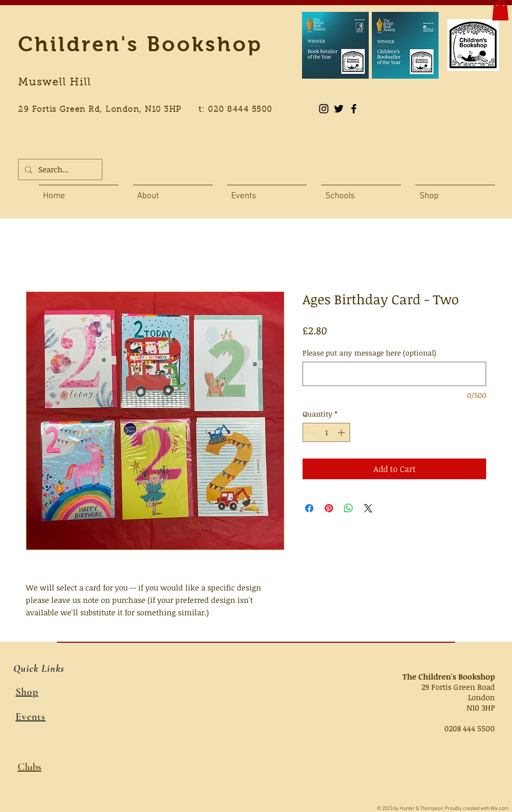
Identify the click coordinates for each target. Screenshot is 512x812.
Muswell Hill (55, 83)
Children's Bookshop (140, 44)
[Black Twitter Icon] (339, 109)
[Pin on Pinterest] (329, 508)
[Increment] (342, 432)
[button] (500, 10)
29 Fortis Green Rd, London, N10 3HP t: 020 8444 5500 (151, 110)
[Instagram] (324, 109)
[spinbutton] (326, 432)
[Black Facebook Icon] (354, 109)
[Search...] (59, 169)
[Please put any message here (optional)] (394, 374)
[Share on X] (368, 508)
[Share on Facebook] (309, 508)
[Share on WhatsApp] (349, 508)
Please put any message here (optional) (370, 353)
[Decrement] (311, 432)
